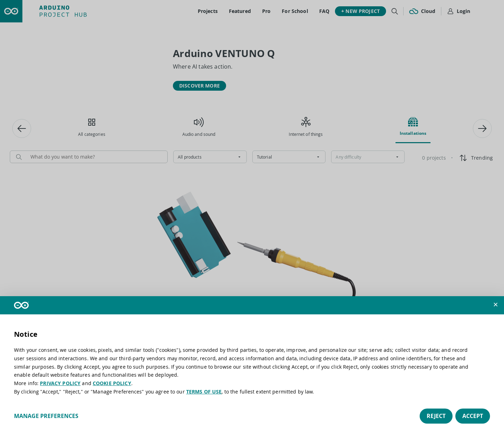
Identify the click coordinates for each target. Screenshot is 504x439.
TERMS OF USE (204, 392)
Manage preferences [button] (46, 416)
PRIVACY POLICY (60, 383)
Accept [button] (473, 416)
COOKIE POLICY (112, 383)
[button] (496, 305)
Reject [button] (436, 416)
